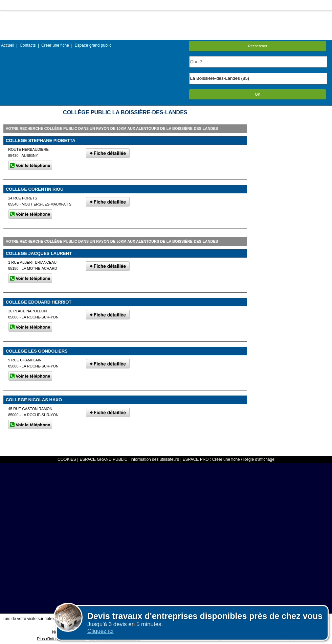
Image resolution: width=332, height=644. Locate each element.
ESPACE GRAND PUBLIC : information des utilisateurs (129, 459)
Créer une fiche (55, 45)
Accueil (8, 45)
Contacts (28, 45)
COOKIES (67, 459)
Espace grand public (93, 45)
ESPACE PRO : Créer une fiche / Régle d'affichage (229, 459)
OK (258, 94)
